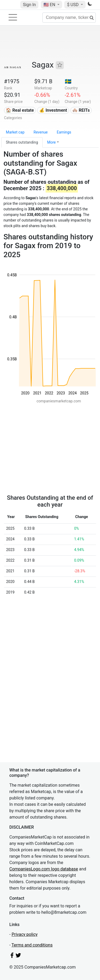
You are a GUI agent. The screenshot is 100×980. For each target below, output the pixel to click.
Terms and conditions (32, 945)
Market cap (15, 132)
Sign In (29, 5)
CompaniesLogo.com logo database (44, 869)
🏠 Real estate (20, 110)
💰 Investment (53, 110)
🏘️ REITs (81, 110)
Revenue (41, 132)
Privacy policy (25, 934)
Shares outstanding (22, 142)
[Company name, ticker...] (69, 18)
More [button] (51, 142)
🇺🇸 (50, 5)
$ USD (73, 5)
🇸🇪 (68, 81)
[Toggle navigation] (13, 17)
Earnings (64, 132)
